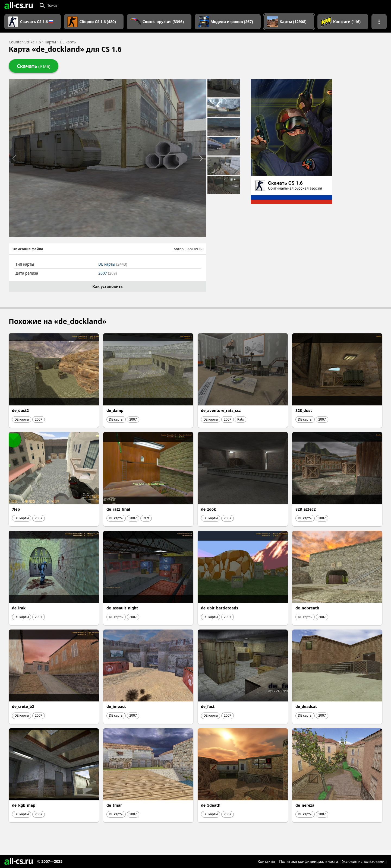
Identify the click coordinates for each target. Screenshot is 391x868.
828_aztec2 (306, 509)
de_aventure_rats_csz (221, 410)
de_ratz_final (118, 509)
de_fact (208, 706)
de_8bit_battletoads (220, 608)
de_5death (211, 805)
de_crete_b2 (23, 706)
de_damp (115, 410)
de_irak (19, 608)
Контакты (266, 861)
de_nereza (305, 805)
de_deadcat (306, 706)
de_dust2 (20, 410)
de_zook (209, 509)
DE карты (113, 264)
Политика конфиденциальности (309, 861)
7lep (16, 509)
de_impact (116, 706)
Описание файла (28, 249)
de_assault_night (122, 608)
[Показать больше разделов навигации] (379, 22)
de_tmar (114, 805)
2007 (108, 273)
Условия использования (364, 861)
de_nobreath (307, 608)
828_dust (304, 410)
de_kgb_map (24, 805)
